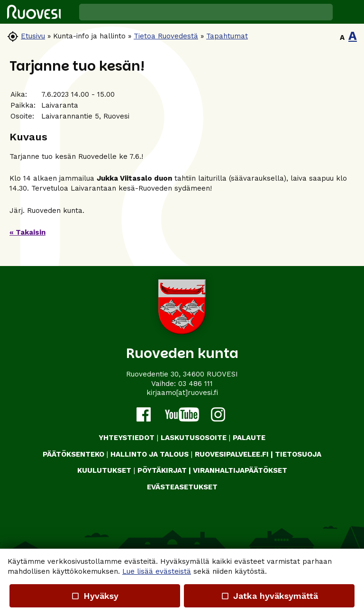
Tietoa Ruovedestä (166, 36)
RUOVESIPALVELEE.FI (232, 454)
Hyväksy (95, 596)
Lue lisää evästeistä (157, 571)
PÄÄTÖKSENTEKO (73, 454)
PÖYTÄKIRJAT (162, 470)
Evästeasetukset (182, 487)
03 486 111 (196, 384)
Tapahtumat (227, 36)
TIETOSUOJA (298, 454)
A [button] (342, 37)
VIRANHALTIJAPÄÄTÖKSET (240, 470)
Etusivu (33, 36)
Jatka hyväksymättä (269, 596)
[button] (348, 12)
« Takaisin (27, 232)
